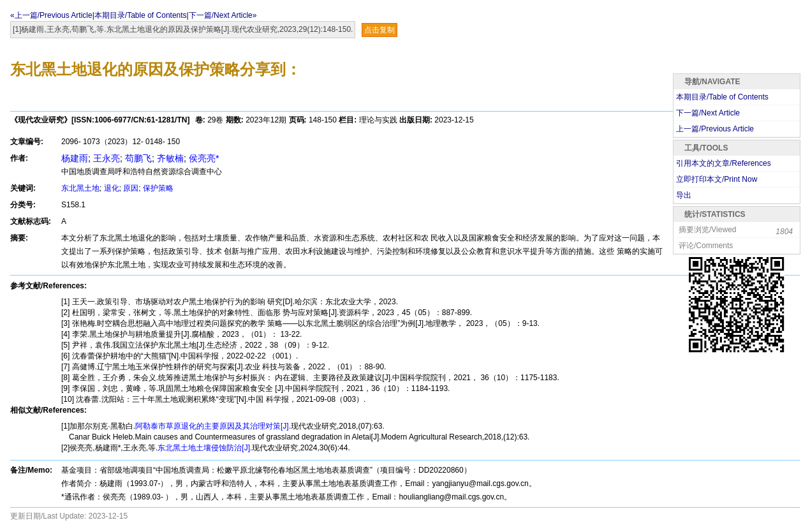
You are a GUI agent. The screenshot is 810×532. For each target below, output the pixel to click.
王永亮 (107, 158)
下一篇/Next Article (708, 113)
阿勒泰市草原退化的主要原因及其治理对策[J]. (213, 426)
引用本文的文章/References (724, 163)
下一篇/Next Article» (223, 15)
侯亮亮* (204, 158)
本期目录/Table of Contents (141, 15)
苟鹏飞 (138, 158)
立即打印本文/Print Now (717, 179)
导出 (684, 195)
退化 (112, 188)
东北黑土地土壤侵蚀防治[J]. (205, 448)
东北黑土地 (80, 188)
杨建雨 (75, 158)
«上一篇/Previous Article (51, 15)
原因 (131, 188)
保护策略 (158, 188)
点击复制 (379, 30)
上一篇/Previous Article (715, 129)
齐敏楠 (170, 158)
